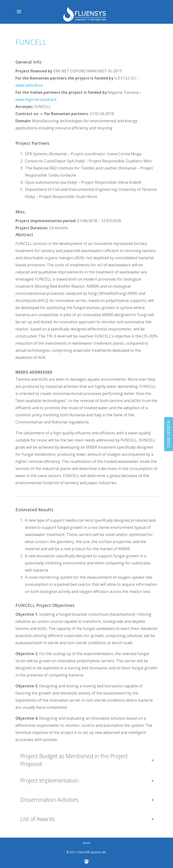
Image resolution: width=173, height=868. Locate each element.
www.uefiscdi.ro (29, 85)
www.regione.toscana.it (36, 99)
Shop (87, 843)
